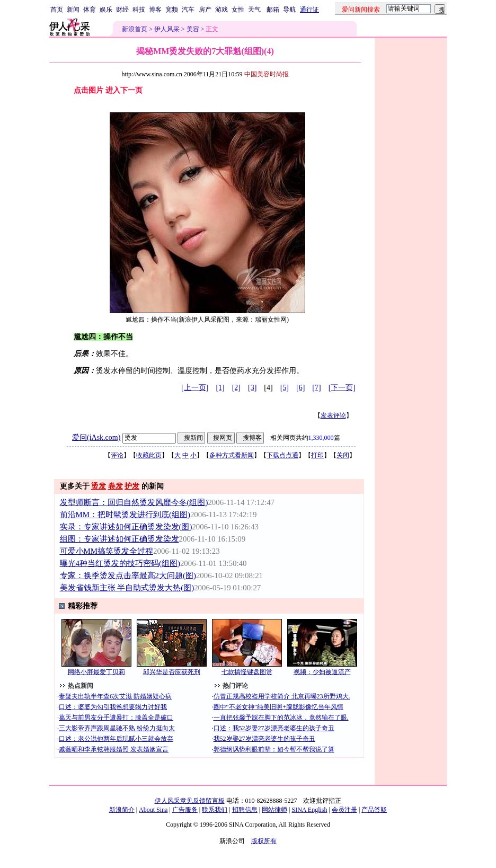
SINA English (309, 810)
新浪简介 (122, 810)
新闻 (73, 10)
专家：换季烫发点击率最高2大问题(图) (128, 575)
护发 (132, 486)
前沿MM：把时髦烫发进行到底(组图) (125, 515)
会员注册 (344, 810)
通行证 (309, 10)
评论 (117, 455)
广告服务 (185, 810)
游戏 (222, 10)
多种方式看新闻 (232, 455)
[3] (252, 388)
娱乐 (106, 10)
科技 (139, 10)
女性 (238, 10)
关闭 (343, 455)
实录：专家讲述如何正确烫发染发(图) (126, 527)
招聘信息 (245, 810)
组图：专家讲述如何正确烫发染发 (119, 539)
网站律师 (274, 810)
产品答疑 (374, 810)
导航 (289, 10)
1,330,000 (321, 438)
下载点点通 (282, 455)
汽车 (188, 10)
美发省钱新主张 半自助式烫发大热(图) (127, 588)
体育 (90, 10)
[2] (236, 388)
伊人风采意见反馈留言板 (190, 801)
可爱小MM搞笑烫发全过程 (107, 551)
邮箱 (273, 10)
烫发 (99, 486)
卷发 (116, 486)
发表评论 (333, 415)
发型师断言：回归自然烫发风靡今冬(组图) (134, 502)
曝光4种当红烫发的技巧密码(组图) (120, 563)
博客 (155, 10)
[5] (285, 388)
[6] (300, 388)
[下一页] (342, 388)
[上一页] (195, 388)
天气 (254, 10)
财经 (122, 10)
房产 (205, 10)
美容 (193, 29)
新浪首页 (135, 29)
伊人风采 (167, 29)
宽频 (172, 10)
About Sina (153, 810)
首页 (57, 10)
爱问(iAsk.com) (96, 437)
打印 (317, 455)
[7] (316, 388)
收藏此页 (149, 455)
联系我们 (215, 810)
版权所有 (264, 841)
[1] (220, 388)
